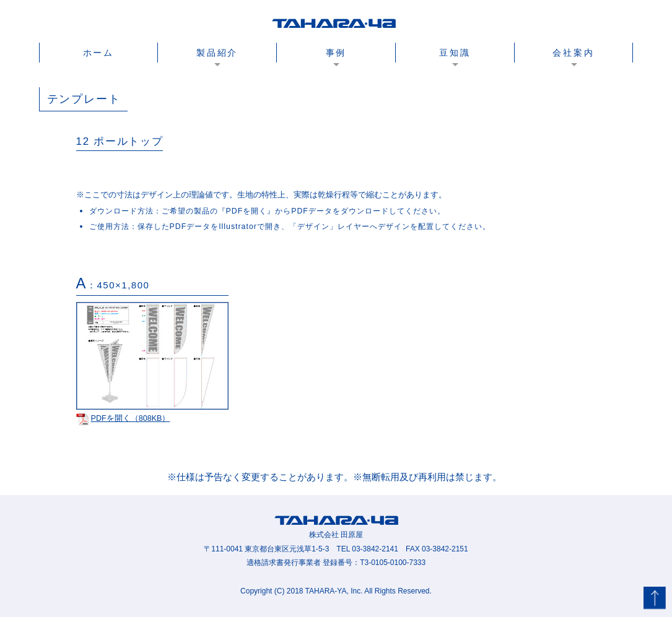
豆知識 (455, 53)
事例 (336, 53)
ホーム (98, 53)
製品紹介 (217, 53)
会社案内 (573, 53)
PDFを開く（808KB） (123, 418)
